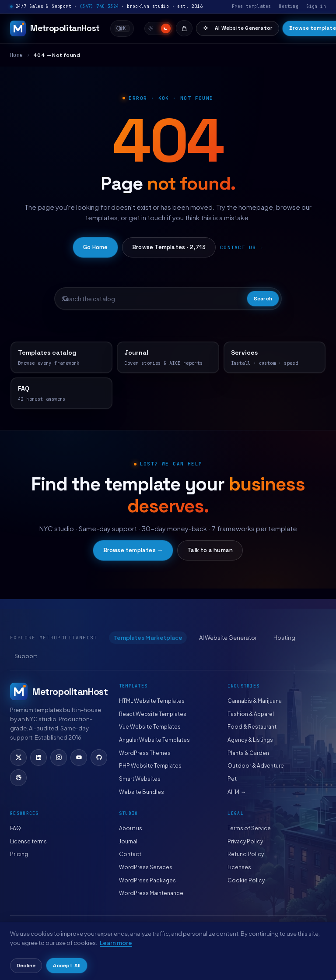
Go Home (95, 247)
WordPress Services (146, 867)
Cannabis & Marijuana (255, 701)
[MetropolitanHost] (55, 28)
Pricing (19, 854)
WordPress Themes (145, 753)
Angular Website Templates (154, 740)
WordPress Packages (147, 880)
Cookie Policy (246, 880)
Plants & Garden (248, 753)
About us (131, 828)
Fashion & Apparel (251, 714)
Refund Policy (246, 854)
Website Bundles (142, 792)
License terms (28, 841)
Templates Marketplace (148, 638)
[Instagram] (59, 758)
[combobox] (122, 28)
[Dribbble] (18, 778)
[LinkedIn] (38, 758)
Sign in (316, 6)
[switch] (158, 28)
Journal (128, 841)
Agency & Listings (250, 740)
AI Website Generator (238, 28)
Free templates (252, 6)
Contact (130, 854)
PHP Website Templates (150, 766)
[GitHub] (99, 758)
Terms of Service (249, 828)
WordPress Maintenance (151, 893)
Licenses (239, 867)
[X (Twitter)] (18, 758)
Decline (26, 966)
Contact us (238, 247)
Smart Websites (140, 779)
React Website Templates (153, 714)
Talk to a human (210, 550)
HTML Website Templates (152, 701)
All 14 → (237, 792)
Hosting (289, 6)
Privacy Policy (245, 841)
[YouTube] (79, 758)
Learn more (116, 943)
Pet (232, 779)
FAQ (16, 828)
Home (17, 55)
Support (26, 656)
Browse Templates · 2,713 (169, 247)
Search (263, 299)
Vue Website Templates (150, 727)
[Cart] (184, 28)
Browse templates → (133, 550)
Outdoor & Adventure (256, 766)
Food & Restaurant (252, 727)
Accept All (67, 966)
